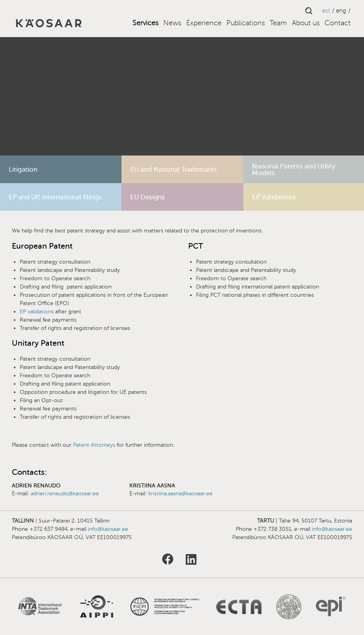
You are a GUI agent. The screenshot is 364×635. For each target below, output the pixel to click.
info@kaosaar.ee (108, 529)
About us (306, 23)
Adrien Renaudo (36, 486)
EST (326, 11)
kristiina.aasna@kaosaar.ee (180, 494)
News (172, 23)
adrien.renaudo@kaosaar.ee (65, 494)
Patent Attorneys (94, 445)
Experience (204, 23)
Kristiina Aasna (152, 486)
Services (146, 23)
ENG (341, 11)
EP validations (37, 312)
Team (278, 23)
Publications (246, 23)
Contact (338, 23)
